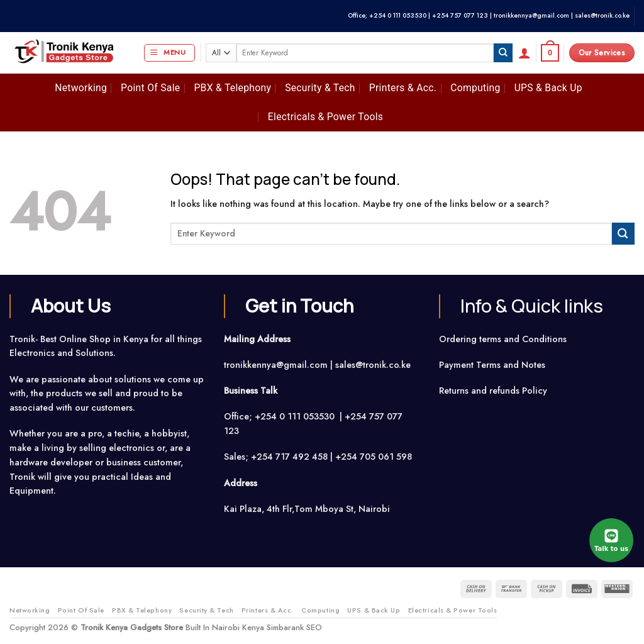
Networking (81, 88)
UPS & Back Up (548, 88)
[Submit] (503, 53)
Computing (475, 88)
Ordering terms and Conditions (504, 339)
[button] (169, 53)
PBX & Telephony (232, 88)
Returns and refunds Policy (493, 391)
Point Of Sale (150, 88)
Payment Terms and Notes (493, 365)
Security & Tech (320, 88)
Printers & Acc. (403, 88)
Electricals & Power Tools (325, 117)
